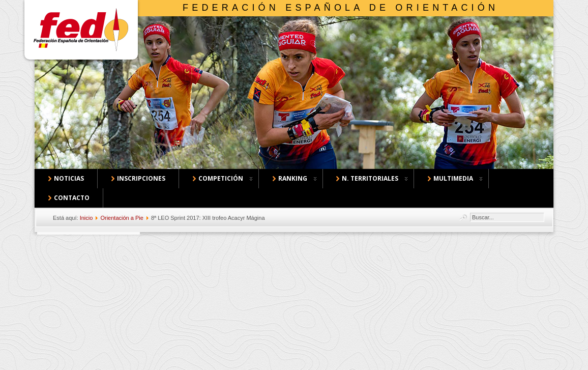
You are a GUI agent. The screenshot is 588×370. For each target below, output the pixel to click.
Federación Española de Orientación (341, 8)
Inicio (86, 218)
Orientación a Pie (122, 218)
